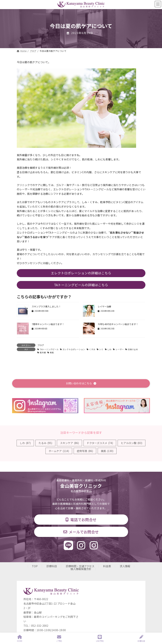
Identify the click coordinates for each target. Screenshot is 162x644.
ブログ (41, 345)
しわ (109, 349)
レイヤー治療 (104, 306)
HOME (20, 639)
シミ (101, 349)
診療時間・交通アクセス (80, 566)
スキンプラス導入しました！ (46, 306)
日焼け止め (133, 349)
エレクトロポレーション (74, 349)
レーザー (120, 349)
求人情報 (125, 566)
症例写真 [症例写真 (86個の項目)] (85, 451)
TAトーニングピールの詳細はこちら (81, 285)
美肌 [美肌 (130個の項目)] (107, 451)
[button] (81, 383)
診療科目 (52, 566)
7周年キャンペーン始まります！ (48, 324)
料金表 (107, 566)
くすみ (92, 349)
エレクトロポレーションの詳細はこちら (81, 273)
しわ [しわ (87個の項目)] (25, 443)
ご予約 (59, 639)
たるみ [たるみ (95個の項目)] (45, 443)
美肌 (52, 352)
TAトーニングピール (49, 349)
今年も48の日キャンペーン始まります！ (118, 324)
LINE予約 (100, 639)
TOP (35, 566)
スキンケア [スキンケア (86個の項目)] (69, 443)
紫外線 (43, 352)
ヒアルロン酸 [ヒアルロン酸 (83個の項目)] (132, 443)
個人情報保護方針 (81, 569)
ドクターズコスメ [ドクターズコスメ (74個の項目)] (100, 443)
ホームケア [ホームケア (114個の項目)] (59, 451)
